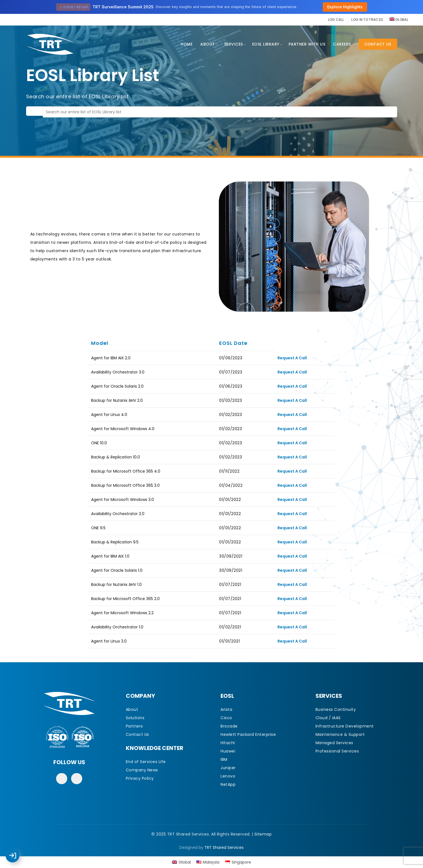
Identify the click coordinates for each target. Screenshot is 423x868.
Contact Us (378, 44)
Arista (226, 709)
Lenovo (228, 776)
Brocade (229, 726)
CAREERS (342, 44)
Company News (142, 770)
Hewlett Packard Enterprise (248, 734)
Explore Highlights (345, 7)
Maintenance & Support (340, 734)
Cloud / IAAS (328, 718)
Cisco (226, 718)
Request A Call (292, 358)
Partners (134, 726)
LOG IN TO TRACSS (367, 20)
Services (234, 44)
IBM (224, 759)
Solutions (135, 718)
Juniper (228, 768)
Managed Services (334, 743)
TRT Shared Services (224, 847)
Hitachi (228, 743)
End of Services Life (146, 762)
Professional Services (337, 751)
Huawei (228, 751)
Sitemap (263, 834)
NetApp (228, 784)
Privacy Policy (140, 778)
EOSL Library (266, 44)
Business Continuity (336, 709)
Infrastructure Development (345, 726)
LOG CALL (336, 20)
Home (187, 44)
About (208, 44)
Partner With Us (307, 44)
